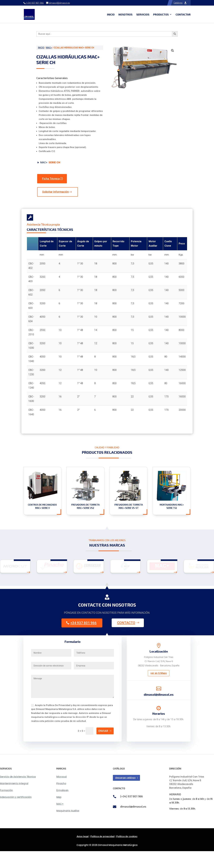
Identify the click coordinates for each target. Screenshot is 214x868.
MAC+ (49, 48)
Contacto (126, 640)
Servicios (143, 15)
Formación (6, 807)
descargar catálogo (125, 795)
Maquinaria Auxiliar (68, 828)
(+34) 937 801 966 (35, 3)
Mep (59, 814)
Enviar (103, 748)
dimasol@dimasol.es (133, 823)
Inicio (111, 15)
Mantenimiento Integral (14, 800)
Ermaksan (62, 807)
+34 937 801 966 (83, 640)
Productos (161, 15)
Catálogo (178, 3)
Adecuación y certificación (16, 814)
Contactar (183, 15)
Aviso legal (83, 853)
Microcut (62, 794)
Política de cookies (127, 853)
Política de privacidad (102, 853)
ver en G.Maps (159, 690)
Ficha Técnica (51, 179)
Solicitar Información (55, 192)
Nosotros (125, 15)
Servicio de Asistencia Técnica (18, 794)
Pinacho (61, 800)
